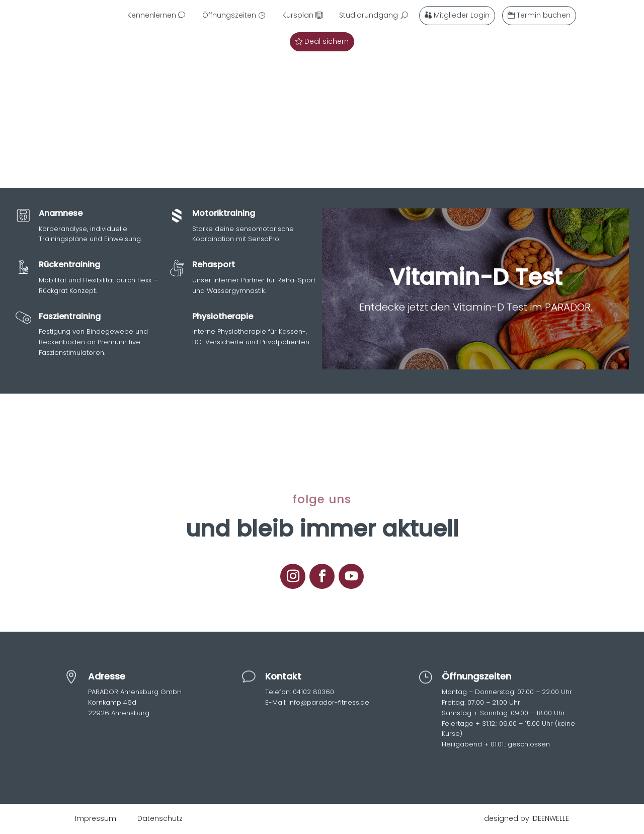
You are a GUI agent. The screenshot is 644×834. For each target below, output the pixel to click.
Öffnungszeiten (229, 15)
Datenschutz (160, 818)
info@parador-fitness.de (328, 702)
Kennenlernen (152, 15)
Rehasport (214, 264)
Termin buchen (544, 15)
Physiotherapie (223, 316)
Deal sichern (327, 41)
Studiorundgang (369, 15)
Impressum (96, 818)
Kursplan (298, 15)
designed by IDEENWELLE (527, 818)
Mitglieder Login (462, 15)
